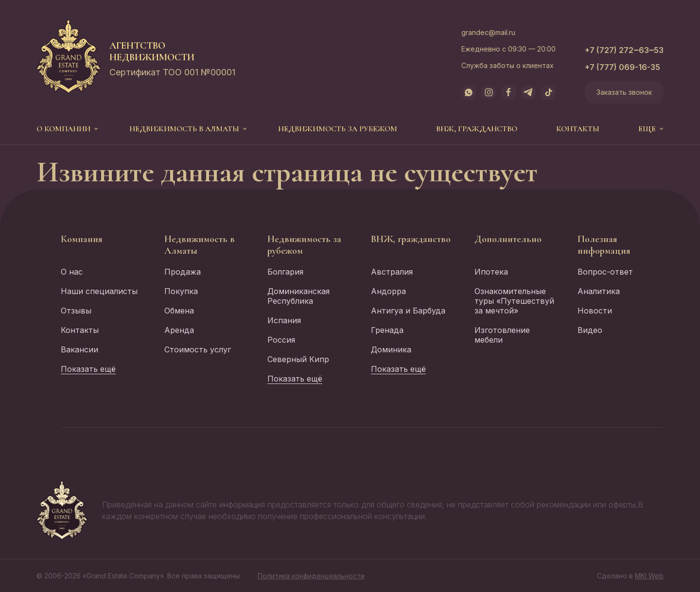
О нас (72, 272)
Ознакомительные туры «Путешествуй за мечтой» (514, 301)
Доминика (391, 349)
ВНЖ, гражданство (477, 129)
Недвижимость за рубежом (338, 129)
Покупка (181, 291)
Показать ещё (88, 369)
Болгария (285, 272)
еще (647, 129)
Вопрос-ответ (605, 272)
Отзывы (76, 311)
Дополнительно (508, 239)
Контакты (578, 129)
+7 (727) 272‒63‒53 (624, 50)
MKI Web (649, 576)
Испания (284, 320)
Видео (590, 330)
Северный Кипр (298, 359)
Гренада (387, 330)
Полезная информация (604, 245)
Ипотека (491, 272)
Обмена (179, 311)
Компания (82, 239)
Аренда (179, 330)
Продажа (183, 272)
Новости (595, 311)
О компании (63, 129)
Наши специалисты (99, 291)
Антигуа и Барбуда (408, 311)
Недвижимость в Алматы (184, 129)
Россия (281, 340)
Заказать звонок (624, 92)
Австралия (392, 272)
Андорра (388, 291)
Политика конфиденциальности (311, 576)
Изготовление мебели (502, 335)
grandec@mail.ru (488, 32)
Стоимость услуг (198, 349)
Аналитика (599, 291)
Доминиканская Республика (298, 296)
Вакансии (79, 349)
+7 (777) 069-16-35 (622, 67)
